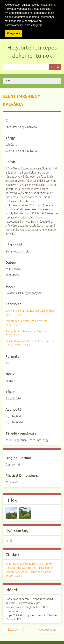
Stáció (24, 571)
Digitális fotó (13, 567)
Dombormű (29, 567)
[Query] (32, 66)
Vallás (18, 575)
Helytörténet (46, 567)
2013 (9, 563)
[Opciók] (52, 66)
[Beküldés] (58, 66)
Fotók (9, 540)
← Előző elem (13, 629)
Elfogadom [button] (13, 33)
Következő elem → (48, 629)
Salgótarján (12, 571)
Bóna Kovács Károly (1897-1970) (33, 563)
